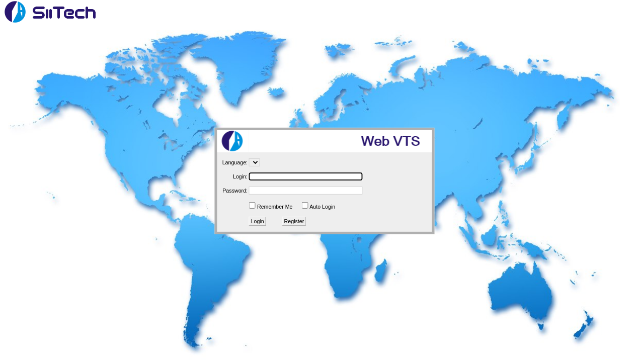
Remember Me (275, 207)
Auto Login (322, 207)
